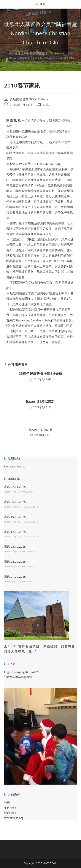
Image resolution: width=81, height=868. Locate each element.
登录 (7, 803)
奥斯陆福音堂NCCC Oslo (27, 99)
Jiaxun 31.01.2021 (41, 401)
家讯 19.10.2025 (15, 517)
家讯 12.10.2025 (15, 532)
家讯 (46, 105)
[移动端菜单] (41, 4)
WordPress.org (14, 818)
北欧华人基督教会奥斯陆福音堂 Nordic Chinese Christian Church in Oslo (41, 33)
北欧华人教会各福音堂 (18, 677)
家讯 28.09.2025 (15, 562)
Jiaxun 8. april (40, 429)
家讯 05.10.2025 (15, 547)
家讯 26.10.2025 (15, 502)
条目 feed (10, 808)
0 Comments (29, 492)
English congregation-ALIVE (22, 672)
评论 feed (10, 813)
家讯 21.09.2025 (15, 577)
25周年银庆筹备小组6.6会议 (40, 374)
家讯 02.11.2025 (15, 487)
